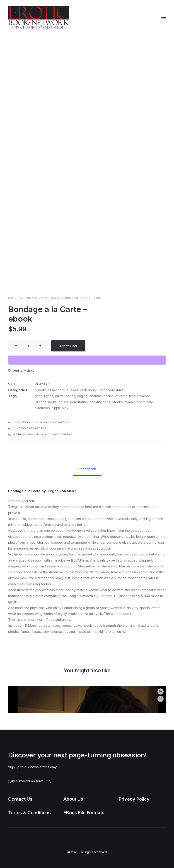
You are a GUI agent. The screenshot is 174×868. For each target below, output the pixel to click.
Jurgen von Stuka (47, 298)
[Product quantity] (28, 346)
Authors (25, 298)
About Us (73, 799)
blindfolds (42, 408)
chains (109, 396)
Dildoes (41, 402)
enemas (95, 396)
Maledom (88, 390)
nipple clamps (140, 396)
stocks (117, 402)
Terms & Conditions (29, 813)
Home (12, 298)
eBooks (72, 390)
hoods (70, 396)
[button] (164, 17)
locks (52, 402)
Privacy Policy (134, 799)
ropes (49, 396)
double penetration (73, 402)
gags (39, 396)
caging (82, 396)
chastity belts (100, 402)
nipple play (60, 408)
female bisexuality (139, 402)
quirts (59, 396)
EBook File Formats (84, 813)
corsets (121, 396)
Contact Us (20, 799)
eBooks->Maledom (50, 390)
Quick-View (161, 691)
